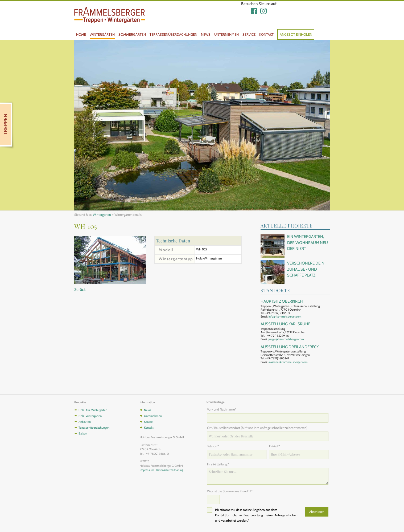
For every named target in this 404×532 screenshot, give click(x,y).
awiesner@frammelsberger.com (288, 362)
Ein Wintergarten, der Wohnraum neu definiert (308, 243)
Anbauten (85, 422)
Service (249, 34)
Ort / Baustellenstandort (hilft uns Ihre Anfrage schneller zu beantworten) (257, 428)
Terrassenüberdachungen (173, 34)
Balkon (83, 433)
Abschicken (317, 512)
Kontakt (266, 34)
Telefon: (214, 446)
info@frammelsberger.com (285, 316)
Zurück (80, 290)
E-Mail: (276, 446)
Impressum (147, 470)
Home (81, 34)
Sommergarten (132, 34)
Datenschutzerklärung (170, 470)
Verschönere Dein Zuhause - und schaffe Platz (306, 269)
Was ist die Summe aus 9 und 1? (230, 491)
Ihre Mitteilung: (218, 464)
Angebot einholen (296, 34)
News (206, 34)
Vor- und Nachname (222, 409)
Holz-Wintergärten (90, 416)
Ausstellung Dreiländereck (290, 347)
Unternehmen (226, 34)
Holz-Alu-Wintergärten (93, 410)
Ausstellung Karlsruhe (285, 324)
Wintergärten (102, 34)
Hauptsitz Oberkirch (282, 301)
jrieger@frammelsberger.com (286, 339)
